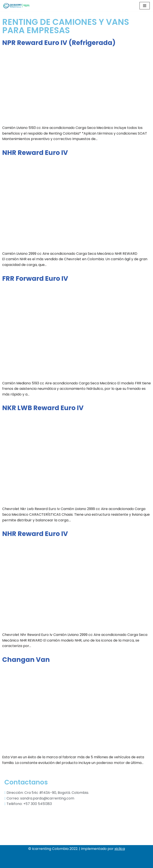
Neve (8, 864)
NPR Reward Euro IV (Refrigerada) (59, 43)
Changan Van (26, 660)
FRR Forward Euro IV (35, 279)
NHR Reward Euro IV (35, 153)
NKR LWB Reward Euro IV (43, 408)
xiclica (120, 849)
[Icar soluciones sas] (16, 6)
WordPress (57, 864)
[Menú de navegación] (145, 6)
